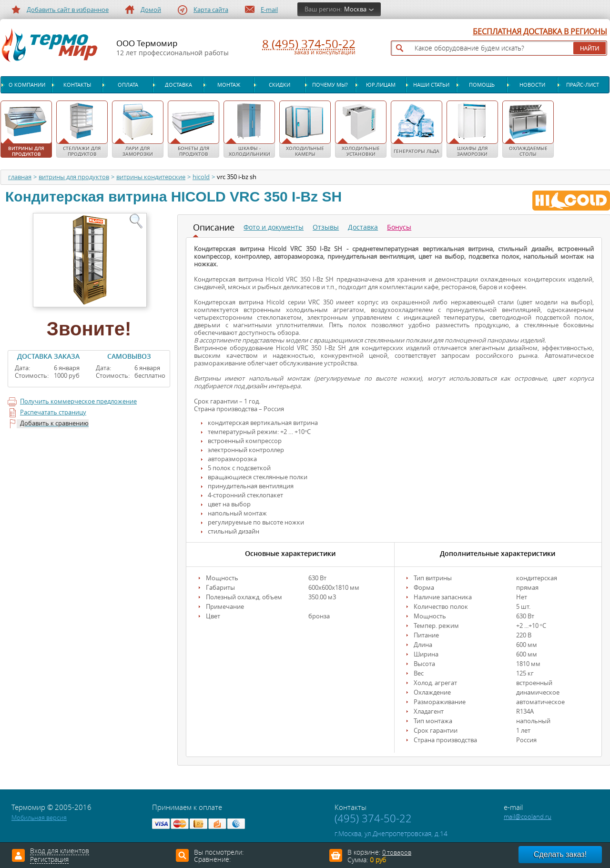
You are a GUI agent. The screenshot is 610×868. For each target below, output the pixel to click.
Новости (532, 85)
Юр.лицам (381, 85)
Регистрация (49, 860)
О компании (27, 85)
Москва (355, 9)
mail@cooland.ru (528, 817)
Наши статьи (431, 85)
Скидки (280, 85)
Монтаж (229, 85)
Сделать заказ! (560, 854)
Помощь (482, 85)
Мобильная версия (39, 818)
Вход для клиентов (60, 851)
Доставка (178, 85)
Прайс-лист (583, 85)
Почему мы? (330, 85)
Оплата (128, 85)
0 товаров (397, 853)
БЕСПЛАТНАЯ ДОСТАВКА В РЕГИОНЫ (540, 32)
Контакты (77, 85)
